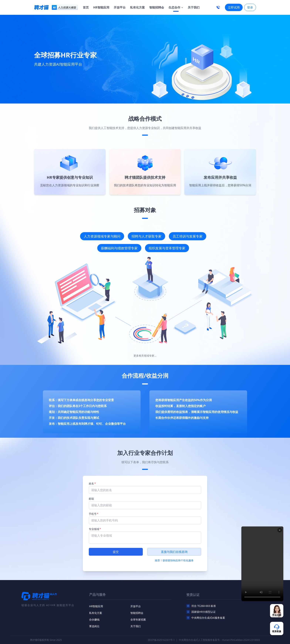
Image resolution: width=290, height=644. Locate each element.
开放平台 (120, 7)
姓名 (92, 483)
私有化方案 (137, 7)
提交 (116, 552)
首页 (86, 7)
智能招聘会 (157, 7)
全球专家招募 (138, 623)
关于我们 (194, 7)
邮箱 (91, 499)
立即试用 (234, 7)
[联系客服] (277, 611)
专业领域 (95, 529)
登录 (250, 7)
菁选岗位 (94, 629)
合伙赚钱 (94, 623)
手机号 (94, 514)
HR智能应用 (101, 7)
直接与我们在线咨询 (174, 552)
